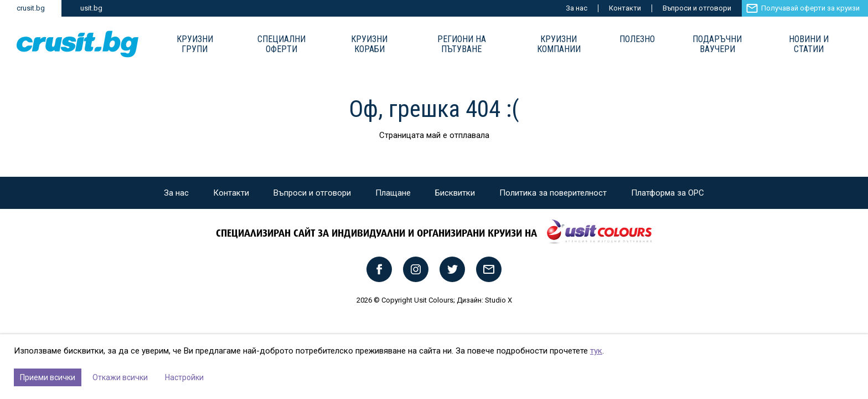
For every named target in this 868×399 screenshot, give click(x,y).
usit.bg (91, 8)
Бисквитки (455, 193)
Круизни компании (559, 44)
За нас (577, 8)
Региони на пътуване (462, 44)
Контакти (625, 8)
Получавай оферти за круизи (810, 8)
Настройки (184, 377)
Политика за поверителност (553, 193)
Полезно (637, 39)
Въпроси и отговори (697, 8)
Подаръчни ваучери (717, 44)
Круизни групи (195, 44)
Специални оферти (281, 44)
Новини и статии (809, 44)
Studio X (498, 300)
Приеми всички (48, 377)
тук (596, 351)
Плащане (393, 193)
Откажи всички (120, 377)
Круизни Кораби (369, 44)
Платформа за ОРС (668, 193)
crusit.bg (31, 8)
